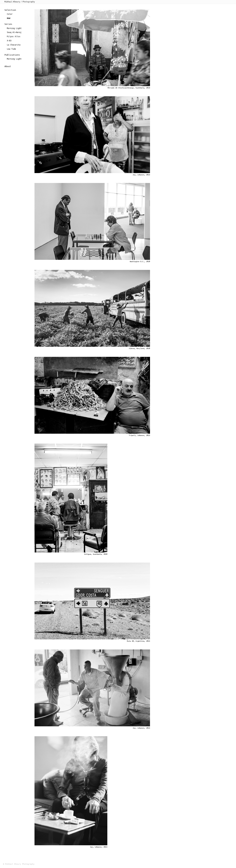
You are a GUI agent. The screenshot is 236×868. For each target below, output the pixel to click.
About (8, 66)
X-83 (9, 41)
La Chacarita (14, 45)
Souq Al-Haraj (14, 32)
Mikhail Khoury (12, 2)
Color (10, 14)
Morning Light (14, 28)
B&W (9, 18)
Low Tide (11, 49)
